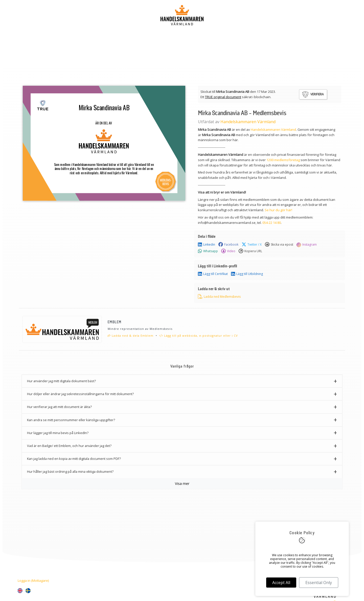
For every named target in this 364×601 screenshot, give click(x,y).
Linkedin (207, 245)
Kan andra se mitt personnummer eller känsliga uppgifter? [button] (71, 420)
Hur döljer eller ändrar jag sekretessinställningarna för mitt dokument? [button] (80, 394)
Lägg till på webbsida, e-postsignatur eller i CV (199, 336)
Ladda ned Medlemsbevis (219, 297)
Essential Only (319, 583)
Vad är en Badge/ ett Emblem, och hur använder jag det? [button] (69, 446)
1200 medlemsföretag (283, 160)
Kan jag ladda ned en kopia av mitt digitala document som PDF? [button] (74, 459)
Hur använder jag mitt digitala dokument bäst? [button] (61, 381)
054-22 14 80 (272, 223)
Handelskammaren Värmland (248, 122)
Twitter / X (252, 245)
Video (228, 251)
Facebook (228, 245)
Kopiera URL (250, 251)
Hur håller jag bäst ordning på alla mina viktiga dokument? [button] (70, 471)
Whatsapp (208, 251)
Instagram (307, 245)
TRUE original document (223, 97)
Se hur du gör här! (278, 210)
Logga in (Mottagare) (33, 581)
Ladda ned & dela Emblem (131, 336)
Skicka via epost (279, 245)
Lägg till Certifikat (213, 274)
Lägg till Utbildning (247, 274)
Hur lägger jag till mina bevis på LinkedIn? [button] (58, 433)
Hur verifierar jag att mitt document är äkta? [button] (59, 407)
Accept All (281, 583)
